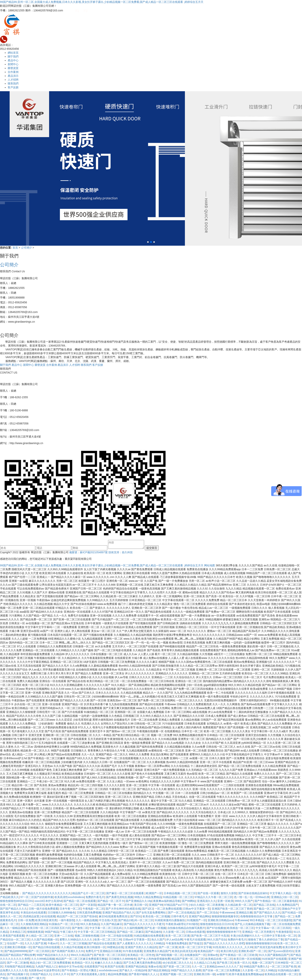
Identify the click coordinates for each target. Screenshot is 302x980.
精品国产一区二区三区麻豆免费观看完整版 (81, 959)
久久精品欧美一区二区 (238, 905)
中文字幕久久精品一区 (283, 893)
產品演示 (13, 76)
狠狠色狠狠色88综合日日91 (16, 901)
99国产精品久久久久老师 (186, 970)
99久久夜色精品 (90, 924)
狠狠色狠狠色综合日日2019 (217, 924)
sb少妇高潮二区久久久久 (177, 963)
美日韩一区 (141, 905)
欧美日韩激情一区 (95, 947)
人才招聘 (13, 80)
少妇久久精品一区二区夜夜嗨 (206, 905)
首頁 (16, 248)
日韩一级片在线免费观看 (43, 909)
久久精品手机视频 (72, 947)
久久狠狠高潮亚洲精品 (34, 924)
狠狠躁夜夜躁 (35, 932)
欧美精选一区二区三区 (241, 928)
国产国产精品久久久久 (13, 909)
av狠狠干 (222, 974)
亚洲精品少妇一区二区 (284, 897)
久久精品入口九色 (205, 963)
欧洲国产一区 (154, 893)
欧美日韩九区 (229, 951)
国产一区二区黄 (168, 947)
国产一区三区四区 (39, 951)
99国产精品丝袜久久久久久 (53, 955)
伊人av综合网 (174, 940)
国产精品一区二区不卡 (111, 901)
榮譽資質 (13, 68)
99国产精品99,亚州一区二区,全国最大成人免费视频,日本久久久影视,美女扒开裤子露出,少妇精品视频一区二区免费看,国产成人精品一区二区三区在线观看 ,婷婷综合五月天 (102, 2)
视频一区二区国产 (263, 963)
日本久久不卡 (61, 974)
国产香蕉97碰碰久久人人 (143, 974)
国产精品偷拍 (153, 932)
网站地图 (210, 565)
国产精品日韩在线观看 (46, 947)
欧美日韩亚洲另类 (46, 920)
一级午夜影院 (66, 920)
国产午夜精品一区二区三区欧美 (239, 955)
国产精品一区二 (284, 916)
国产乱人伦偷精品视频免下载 (252, 924)
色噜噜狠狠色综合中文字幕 (257, 916)
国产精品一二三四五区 (31, 905)
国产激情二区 (80, 928)
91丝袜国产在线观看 (274, 959)
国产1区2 (148, 909)
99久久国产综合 (217, 940)
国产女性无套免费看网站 (151, 913)
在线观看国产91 (94, 967)
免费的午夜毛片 (95, 897)
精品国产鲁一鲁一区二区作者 (115, 905)
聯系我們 (13, 83)
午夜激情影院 (284, 932)
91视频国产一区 (197, 920)
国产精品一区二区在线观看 (80, 901)
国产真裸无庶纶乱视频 (119, 897)
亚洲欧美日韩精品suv (221, 920)
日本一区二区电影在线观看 (116, 936)
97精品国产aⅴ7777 (176, 905)
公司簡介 (27, 248)
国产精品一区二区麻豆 (130, 932)
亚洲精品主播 (244, 913)
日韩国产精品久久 (41, 974)
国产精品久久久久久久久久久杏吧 (224, 943)
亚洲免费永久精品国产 (157, 951)
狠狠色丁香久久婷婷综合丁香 (266, 940)
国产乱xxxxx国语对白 (281, 951)
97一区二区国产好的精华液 (37, 897)
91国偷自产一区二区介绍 (64, 924)
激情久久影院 (229, 893)
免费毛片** (92, 951)
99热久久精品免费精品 (148, 897)
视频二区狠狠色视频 (87, 936)
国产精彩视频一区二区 (169, 955)
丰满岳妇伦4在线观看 (33, 913)
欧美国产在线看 (114, 967)
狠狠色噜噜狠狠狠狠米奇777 (224, 932)
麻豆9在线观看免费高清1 (114, 916)
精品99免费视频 (117, 974)
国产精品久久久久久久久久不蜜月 (144, 924)
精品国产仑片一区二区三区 (88, 893)
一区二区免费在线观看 (168, 909)
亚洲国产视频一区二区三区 (176, 974)
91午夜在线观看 (133, 951)
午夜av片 (53, 943)
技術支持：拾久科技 (121, 552)
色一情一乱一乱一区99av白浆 (252, 897)
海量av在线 (155, 967)
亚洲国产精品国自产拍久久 (118, 913)
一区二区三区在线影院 (278, 920)
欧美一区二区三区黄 (178, 936)
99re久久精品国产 (81, 955)
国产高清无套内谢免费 (268, 947)
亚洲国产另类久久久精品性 (141, 947)
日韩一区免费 (26, 920)
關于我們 (13, 57)
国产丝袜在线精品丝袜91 (253, 893)
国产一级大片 (37, 978)
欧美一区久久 (242, 963)
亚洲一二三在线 (64, 936)
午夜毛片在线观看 (195, 940)
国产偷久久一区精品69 (133, 970)
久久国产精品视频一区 (45, 940)
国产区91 (136, 916)
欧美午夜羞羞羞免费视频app (246, 974)
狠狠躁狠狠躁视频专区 (225, 916)
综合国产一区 (15, 943)
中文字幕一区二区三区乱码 (106, 928)
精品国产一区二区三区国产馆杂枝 (77, 916)
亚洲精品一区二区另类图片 (258, 932)
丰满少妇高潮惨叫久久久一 (247, 936)
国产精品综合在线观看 (102, 943)
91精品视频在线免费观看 (149, 936)
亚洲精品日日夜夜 (111, 951)
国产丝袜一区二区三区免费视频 (222, 970)
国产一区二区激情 (18, 963)
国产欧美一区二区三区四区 (110, 955)
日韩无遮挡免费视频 (89, 913)
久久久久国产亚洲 (35, 943)
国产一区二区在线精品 (181, 913)
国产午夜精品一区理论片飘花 (79, 970)
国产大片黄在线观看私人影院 (88, 974)
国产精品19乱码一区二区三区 (136, 920)
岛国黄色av (35, 970)
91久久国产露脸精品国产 (274, 955)
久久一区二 (198, 967)
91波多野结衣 (52, 970)
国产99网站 (189, 901)
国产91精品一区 (292, 913)
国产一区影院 (88, 905)
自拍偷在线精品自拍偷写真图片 (186, 928)
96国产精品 (52, 932)
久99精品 (159, 943)
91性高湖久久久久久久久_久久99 (233, 947)
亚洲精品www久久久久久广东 (224, 967)
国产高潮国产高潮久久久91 (68, 951)
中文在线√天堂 (108, 920)
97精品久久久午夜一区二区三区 (214, 897)
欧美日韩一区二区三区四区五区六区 (49, 928)
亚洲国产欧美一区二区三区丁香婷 (232, 909)
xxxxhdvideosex (108, 970)
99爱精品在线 (115, 947)
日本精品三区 (18, 932)
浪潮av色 (213, 955)
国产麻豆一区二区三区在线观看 (125, 893)
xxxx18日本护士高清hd (48, 901)
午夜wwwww (227, 913)
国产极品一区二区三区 (267, 909)
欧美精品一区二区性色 (141, 955)
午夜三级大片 (68, 932)
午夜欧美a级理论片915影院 (182, 924)
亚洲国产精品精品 (136, 967)
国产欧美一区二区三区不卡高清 (210, 936)
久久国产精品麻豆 (112, 924)
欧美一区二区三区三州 (108, 940)
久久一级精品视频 (87, 920)
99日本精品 (256, 920)
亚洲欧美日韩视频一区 (18, 947)
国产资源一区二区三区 (177, 967)
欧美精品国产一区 (208, 951)
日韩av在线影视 (195, 932)
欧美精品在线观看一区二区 (281, 974)
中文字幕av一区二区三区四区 (273, 928)
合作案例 (13, 72)
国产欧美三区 (225, 963)
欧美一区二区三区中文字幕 (195, 947)
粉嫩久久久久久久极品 (108, 963)
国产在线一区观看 (208, 893)
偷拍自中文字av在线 (71, 967)
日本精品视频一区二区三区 (180, 893)
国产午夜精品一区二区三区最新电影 (276, 901)
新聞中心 (13, 64)
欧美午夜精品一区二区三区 (62, 905)
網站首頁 (13, 53)
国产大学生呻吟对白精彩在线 (123, 909)
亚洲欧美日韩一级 (204, 974)
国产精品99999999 (16, 951)
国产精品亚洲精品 (159, 970)
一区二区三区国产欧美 (283, 967)
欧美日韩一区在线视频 (247, 959)
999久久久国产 (244, 901)
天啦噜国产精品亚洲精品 (19, 967)
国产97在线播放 (216, 928)
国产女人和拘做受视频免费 (154, 959)
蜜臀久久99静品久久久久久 (76, 940)
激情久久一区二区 (11, 916)
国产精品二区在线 (264, 905)
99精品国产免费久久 (256, 967)
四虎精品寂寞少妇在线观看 (39, 916)
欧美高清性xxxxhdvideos (69, 897)
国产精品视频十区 (18, 974)
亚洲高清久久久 (206, 901)
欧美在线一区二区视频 (156, 916)
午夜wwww (241, 920)
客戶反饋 (13, 87)
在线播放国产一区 (195, 955)
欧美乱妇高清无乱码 (184, 951)
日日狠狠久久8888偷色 (61, 913)
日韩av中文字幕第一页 (197, 909)
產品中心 (13, 60)
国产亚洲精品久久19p (139, 901)
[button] (148, 242)
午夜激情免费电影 (177, 943)
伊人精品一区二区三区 (39, 936)
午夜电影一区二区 (93, 909)
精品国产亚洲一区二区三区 (188, 959)
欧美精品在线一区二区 (219, 959)
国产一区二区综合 (207, 913)
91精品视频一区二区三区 (178, 897)
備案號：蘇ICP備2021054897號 (88, 552)
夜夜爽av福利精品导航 (167, 901)
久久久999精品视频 (43, 959)
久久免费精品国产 (287, 905)
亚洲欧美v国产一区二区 (252, 951)
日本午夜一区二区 (70, 909)
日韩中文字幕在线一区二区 (280, 936)
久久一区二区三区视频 (73, 943)
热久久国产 (158, 940)
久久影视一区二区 (174, 932)
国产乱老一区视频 (155, 928)
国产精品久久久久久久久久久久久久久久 (47, 893)
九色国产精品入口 (46, 967)
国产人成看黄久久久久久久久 (134, 943)
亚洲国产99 (156, 905)
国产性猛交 (195, 943)
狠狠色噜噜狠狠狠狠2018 (261, 943)
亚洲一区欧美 (225, 901)
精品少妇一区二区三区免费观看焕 (50, 963)
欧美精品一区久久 (83, 963)
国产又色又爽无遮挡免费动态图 (142, 963)
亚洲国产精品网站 (200, 916)
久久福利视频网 (133, 928)
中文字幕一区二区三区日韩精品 (96, 932)
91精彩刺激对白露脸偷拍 (170, 920)
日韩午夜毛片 (179, 916)
